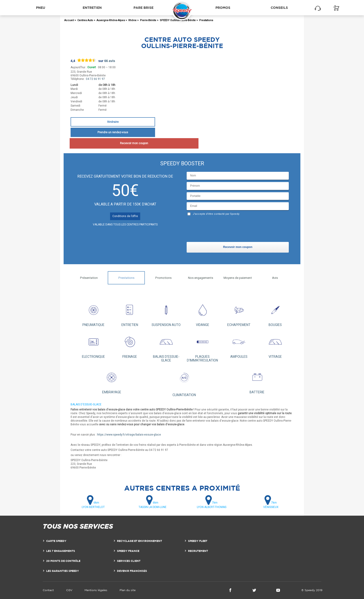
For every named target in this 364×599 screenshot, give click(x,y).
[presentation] (222, 230)
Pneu (41, 8)
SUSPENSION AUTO (166, 313)
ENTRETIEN (130, 313)
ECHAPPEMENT (239, 313)
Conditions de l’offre (125, 216)
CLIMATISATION (184, 382)
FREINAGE (130, 345)
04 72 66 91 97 (95, 79)
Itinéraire (113, 122)
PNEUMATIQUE (93, 313)
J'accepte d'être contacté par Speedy (216, 214)
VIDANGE (203, 313)
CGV (69, 590)
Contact (48, 590)
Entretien (92, 8)
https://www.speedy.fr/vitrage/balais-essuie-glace (129, 435)
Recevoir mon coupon (113, 143)
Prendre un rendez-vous (113, 132)
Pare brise (143, 8)
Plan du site (128, 590)
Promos (223, 8)
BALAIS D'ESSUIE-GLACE (166, 347)
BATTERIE (257, 380)
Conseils (279, 8)
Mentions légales (96, 590)
